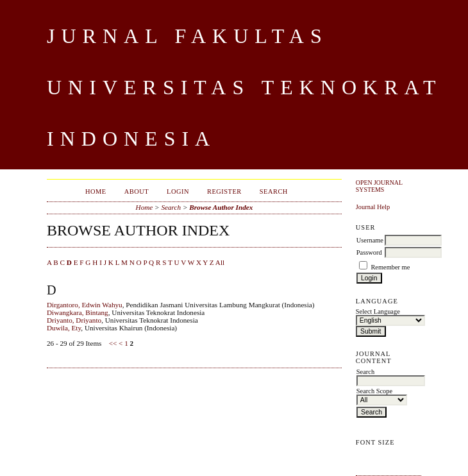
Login (178, 191)
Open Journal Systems (379, 186)
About (137, 191)
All (220, 262)
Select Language (378, 311)
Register (224, 191)
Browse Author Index (221, 207)
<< (113, 343)
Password (369, 252)
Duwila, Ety (64, 328)
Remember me (390, 267)
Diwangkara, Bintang (78, 312)
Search (274, 191)
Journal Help (373, 207)
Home (96, 191)
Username (370, 240)
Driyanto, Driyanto (74, 320)
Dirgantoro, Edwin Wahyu (85, 305)
